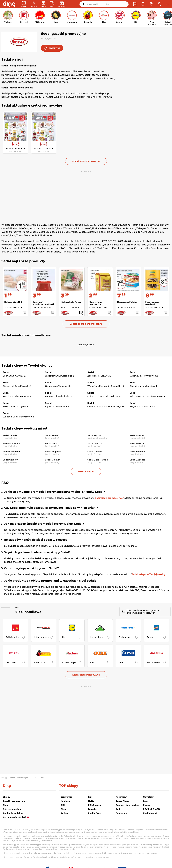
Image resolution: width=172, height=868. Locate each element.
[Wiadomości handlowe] (52, 4)
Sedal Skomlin (53, 460)
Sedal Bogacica (53, 452)
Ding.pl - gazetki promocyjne (15, 778)
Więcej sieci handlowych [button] (86, 675)
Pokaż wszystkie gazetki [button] (86, 161)
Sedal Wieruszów (12, 443)
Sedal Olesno (137, 435)
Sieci (17, 608)
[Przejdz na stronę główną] (9, 4)
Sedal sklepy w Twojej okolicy (27, 365)
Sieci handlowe (28, 612)
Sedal (42, 778)
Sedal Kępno (94, 435)
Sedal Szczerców (12, 452)
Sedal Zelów (52, 443)
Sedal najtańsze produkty (23, 261)
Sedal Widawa (95, 452)
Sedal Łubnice (137, 452)
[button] (135, 4)
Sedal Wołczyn (137, 443)
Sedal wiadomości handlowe (26, 335)
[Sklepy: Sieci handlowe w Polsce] (44, 4)
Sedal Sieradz (10, 435)
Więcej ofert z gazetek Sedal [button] (86, 324)
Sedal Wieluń (52, 435)
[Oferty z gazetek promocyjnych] (34, 4)
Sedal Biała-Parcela (98, 460)
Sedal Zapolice (137, 460)
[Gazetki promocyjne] (24, 4)
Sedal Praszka (95, 443)
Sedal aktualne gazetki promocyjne (32, 105)
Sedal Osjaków (11, 460)
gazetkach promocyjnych (109, 498)
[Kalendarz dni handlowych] (62, 4)
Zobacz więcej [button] (86, 471)
